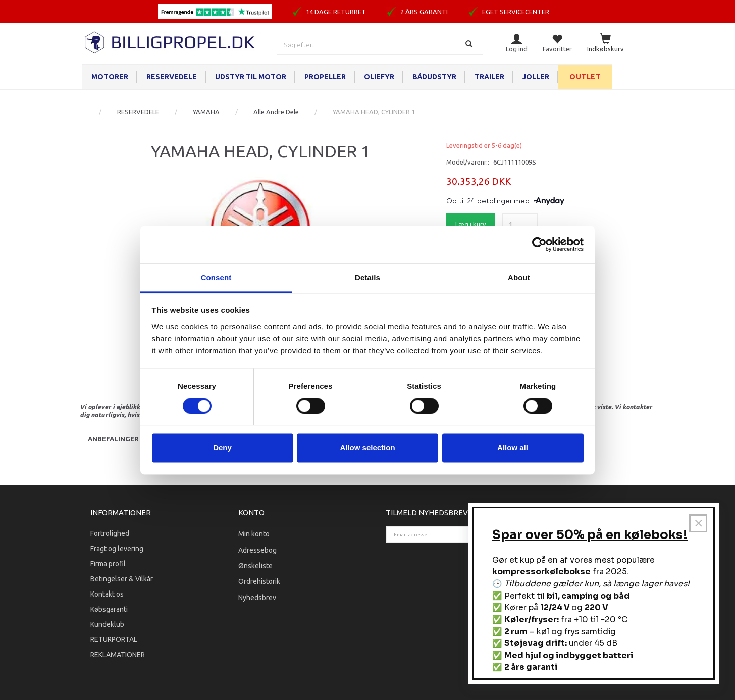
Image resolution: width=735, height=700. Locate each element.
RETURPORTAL (114, 639)
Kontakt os (107, 594)
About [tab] (519, 277)
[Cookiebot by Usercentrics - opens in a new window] (539, 244)
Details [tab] (367, 277)
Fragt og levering (117, 549)
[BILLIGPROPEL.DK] (171, 41)
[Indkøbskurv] (606, 44)
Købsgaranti (109, 609)
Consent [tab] (216, 277)
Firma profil (108, 564)
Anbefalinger (113, 439)
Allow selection (367, 448)
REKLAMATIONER (118, 655)
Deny (222, 448)
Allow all (513, 448)
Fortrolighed (110, 533)
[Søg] (470, 45)
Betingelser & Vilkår (122, 579)
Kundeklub (107, 624)
